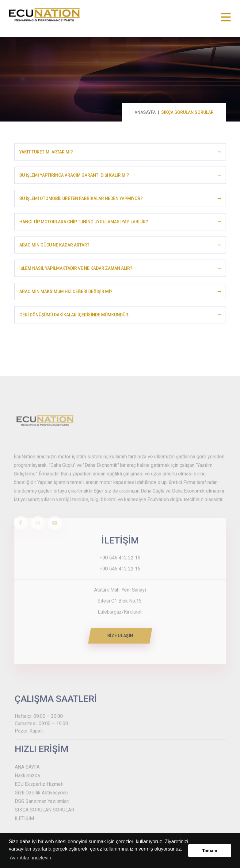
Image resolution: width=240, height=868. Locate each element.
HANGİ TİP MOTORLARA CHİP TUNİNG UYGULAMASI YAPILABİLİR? (84, 223)
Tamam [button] (210, 851)
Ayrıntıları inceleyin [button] (30, 858)
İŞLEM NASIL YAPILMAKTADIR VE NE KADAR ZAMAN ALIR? (76, 270)
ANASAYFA (145, 112)
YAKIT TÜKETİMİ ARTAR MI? (46, 153)
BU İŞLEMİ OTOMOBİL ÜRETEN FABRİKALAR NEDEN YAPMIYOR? (81, 200)
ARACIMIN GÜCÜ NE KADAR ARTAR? (54, 246)
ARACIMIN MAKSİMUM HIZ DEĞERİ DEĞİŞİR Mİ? (66, 293)
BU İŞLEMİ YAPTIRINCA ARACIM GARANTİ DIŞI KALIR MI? (74, 177)
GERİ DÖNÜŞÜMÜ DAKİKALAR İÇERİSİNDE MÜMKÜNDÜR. (74, 316)
